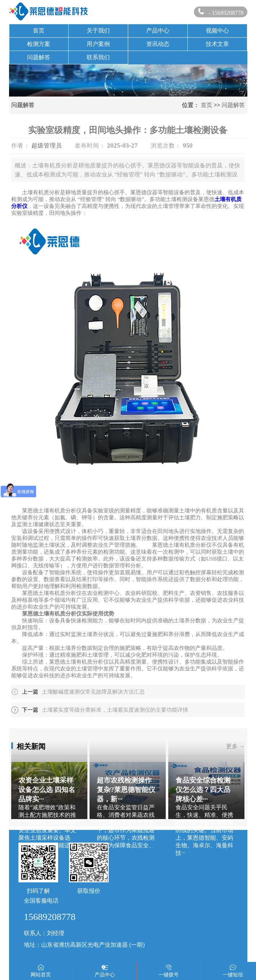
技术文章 (217, 44)
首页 (39, 31)
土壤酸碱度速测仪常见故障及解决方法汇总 (93, 692)
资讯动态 (158, 44)
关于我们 (98, 31)
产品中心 (158, 31)
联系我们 (98, 57)
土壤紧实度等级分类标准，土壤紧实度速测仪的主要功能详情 (115, 710)
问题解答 (39, 57)
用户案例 (98, 44)
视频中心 (217, 31)
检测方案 (39, 44)
